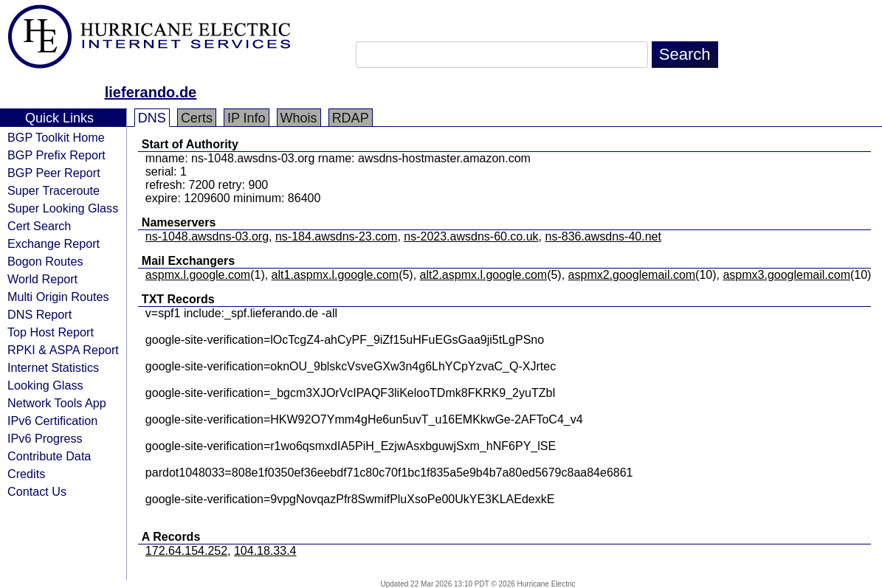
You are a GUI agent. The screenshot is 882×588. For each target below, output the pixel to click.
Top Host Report (51, 332)
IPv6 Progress (45, 438)
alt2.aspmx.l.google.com (484, 275)
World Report (42, 279)
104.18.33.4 (265, 551)
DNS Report (39, 314)
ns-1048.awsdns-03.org (207, 236)
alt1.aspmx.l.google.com (335, 275)
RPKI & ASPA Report (63, 350)
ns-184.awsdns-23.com (336, 236)
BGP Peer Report (54, 173)
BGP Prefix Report (56, 155)
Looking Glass (45, 385)
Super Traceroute (54, 190)
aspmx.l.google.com (198, 275)
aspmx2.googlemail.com (632, 275)
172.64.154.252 (186, 551)
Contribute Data (49, 456)
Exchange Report (54, 243)
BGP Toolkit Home (56, 137)
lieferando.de (151, 92)
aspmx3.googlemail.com (786, 275)
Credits (26, 474)
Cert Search (39, 226)
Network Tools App (57, 403)
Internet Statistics (53, 367)
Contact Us (37, 491)
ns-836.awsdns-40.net (603, 236)
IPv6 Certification (52, 421)
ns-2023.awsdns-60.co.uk (471, 236)
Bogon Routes (45, 261)
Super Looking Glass (63, 208)
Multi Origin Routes (58, 297)
